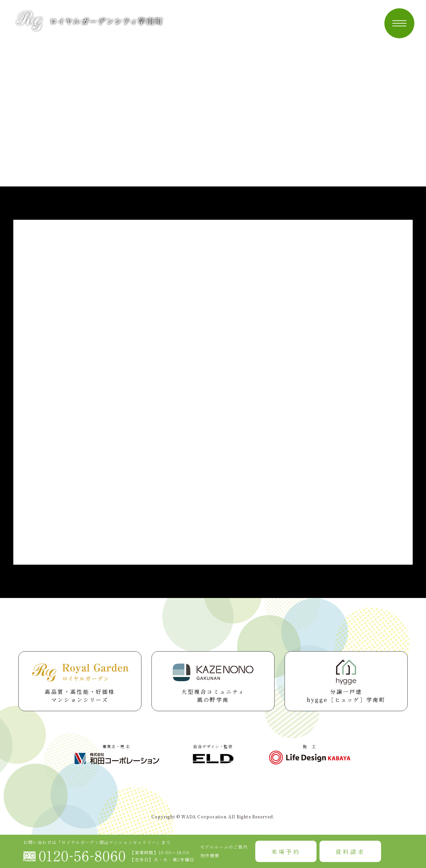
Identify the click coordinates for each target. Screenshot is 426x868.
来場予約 (286, 852)
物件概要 (210, 856)
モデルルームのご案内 (224, 847)
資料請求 (350, 852)
